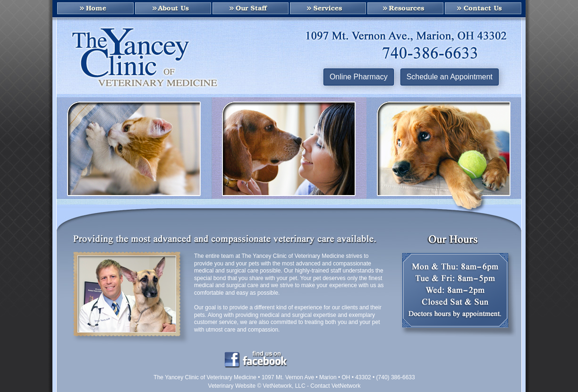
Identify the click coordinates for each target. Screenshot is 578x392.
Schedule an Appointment (450, 77)
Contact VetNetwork (335, 386)
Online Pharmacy (359, 77)
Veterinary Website (232, 386)
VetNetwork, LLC (284, 386)
